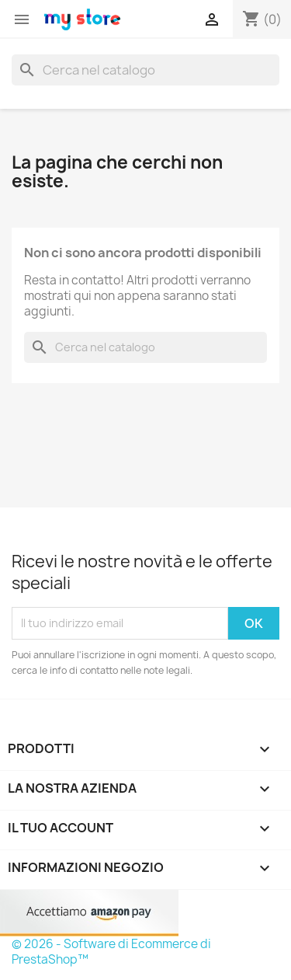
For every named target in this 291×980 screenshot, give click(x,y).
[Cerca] (145, 70)
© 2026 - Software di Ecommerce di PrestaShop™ (111, 952)
